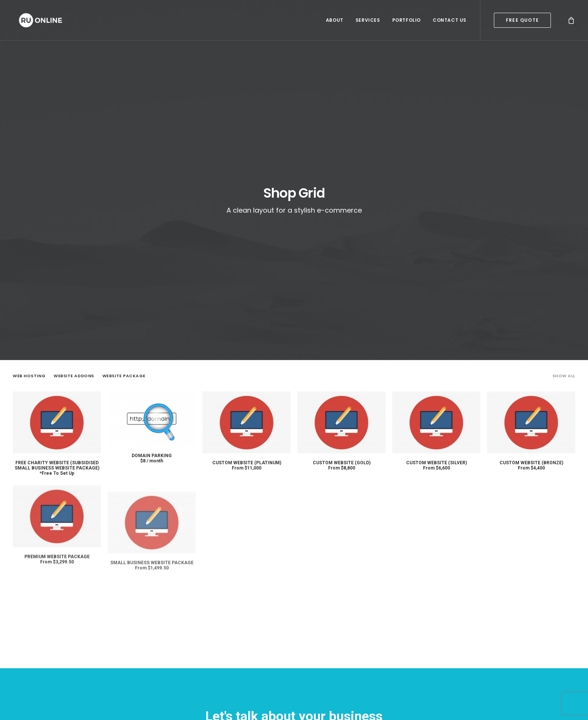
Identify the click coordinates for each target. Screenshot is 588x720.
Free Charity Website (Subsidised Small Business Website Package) (57, 313)
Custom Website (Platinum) (247, 310)
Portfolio (406, 20)
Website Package (124, 224)
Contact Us (450, 20)
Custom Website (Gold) (342, 310)
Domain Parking (152, 303)
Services (368, 20)
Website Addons (74, 224)
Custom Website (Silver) (436, 316)
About (335, 20)
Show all (564, 224)
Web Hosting (29, 224)
